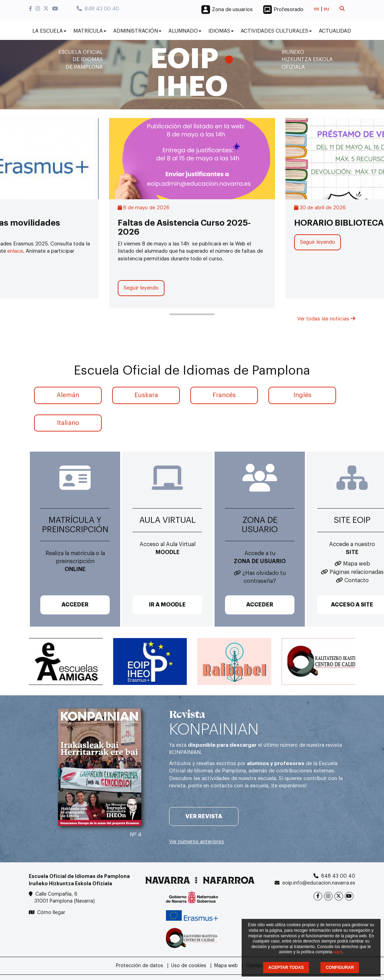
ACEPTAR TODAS (286, 968)
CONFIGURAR (340, 968)
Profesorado (289, 10)
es (317, 9)
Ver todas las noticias (326, 319)
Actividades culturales (276, 31)
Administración (137, 31)
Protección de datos (140, 966)
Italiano (68, 423)
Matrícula (90, 31)
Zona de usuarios (232, 10)
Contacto (357, 580)
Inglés (302, 395)
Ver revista (204, 816)
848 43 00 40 (98, 9)
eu (326, 9)
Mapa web (357, 564)
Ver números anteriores (197, 842)
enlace (15, 251)
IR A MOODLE (167, 605)
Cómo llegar (51, 913)
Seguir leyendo (141, 288)
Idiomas (221, 31)
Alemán (68, 395)
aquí (338, 952)
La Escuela (49, 31)
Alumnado (185, 31)
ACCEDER (75, 605)
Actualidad (335, 31)
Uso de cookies (189, 966)
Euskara (146, 395)
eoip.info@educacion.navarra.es (319, 883)
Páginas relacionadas (357, 572)
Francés (224, 395)
